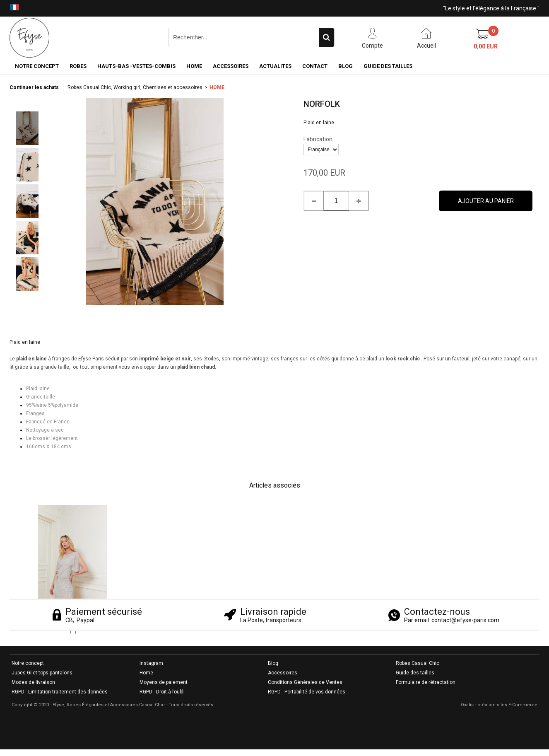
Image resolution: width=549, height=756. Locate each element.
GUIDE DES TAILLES (388, 66)
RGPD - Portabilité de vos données (307, 692)
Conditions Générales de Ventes (305, 682)
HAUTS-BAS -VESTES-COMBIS (136, 66)
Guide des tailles (415, 673)
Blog (273, 663)
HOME (194, 66)
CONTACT (315, 66)
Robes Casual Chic (418, 663)
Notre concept (28, 663)
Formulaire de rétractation (426, 682)
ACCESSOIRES (231, 66)
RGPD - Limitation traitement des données (60, 692)
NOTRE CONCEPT (37, 66)
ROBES (78, 66)
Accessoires (283, 673)
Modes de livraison (33, 682)
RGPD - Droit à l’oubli (162, 692)
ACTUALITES (275, 66)
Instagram (151, 663)
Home (146, 673)
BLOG (346, 66)
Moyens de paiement (164, 682)
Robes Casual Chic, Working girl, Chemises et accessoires (135, 87)
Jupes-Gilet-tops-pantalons (42, 673)
